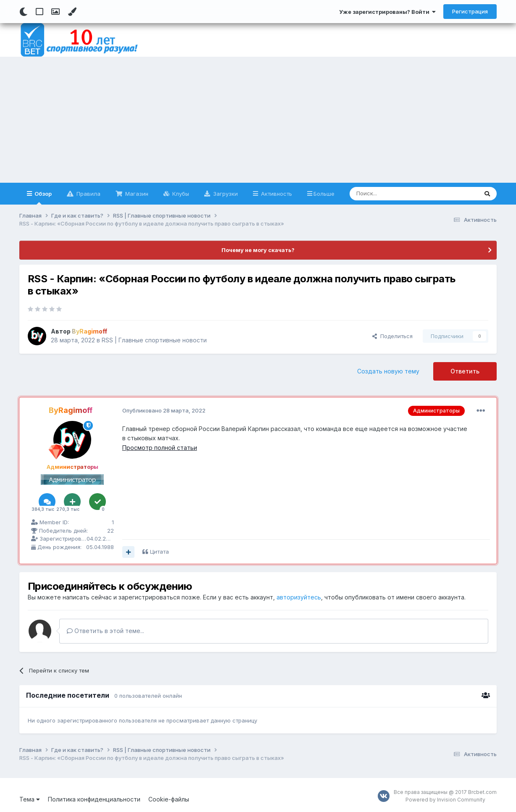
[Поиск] (394, 194)
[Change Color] (72, 12)
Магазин (136, 194)
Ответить (465, 371)
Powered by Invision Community (445, 800)
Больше (324, 194)
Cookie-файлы (169, 799)
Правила (88, 194)
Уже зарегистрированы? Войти (387, 12)
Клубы (180, 194)
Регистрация (470, 11)
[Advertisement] (258, 120)
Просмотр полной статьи (160, 448)
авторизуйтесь (299, 597)
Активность (276, 194)
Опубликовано (164, 410)
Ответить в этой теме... (105, 631)
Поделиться (392, 336)
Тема (30, 799)
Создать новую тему (388, 371)
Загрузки (225, 194)
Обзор (42, 197)
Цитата (159, 552)
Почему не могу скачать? (258, 250)
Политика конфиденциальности (94, 799)
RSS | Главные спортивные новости (154, 340)
